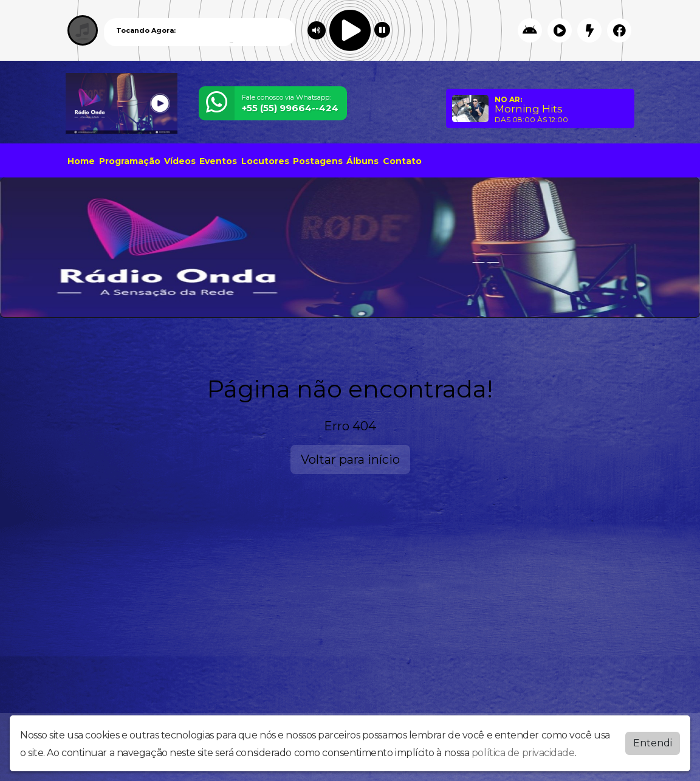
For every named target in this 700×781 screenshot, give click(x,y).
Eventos (218, 161)
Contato (402, 161)
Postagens (318, 161)
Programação (130, 161)
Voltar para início (350, 459)
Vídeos (180, 161)
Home (81, 161)
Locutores (265, 161)
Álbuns (362, 161)
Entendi (653, 743)
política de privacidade (523, 753)
